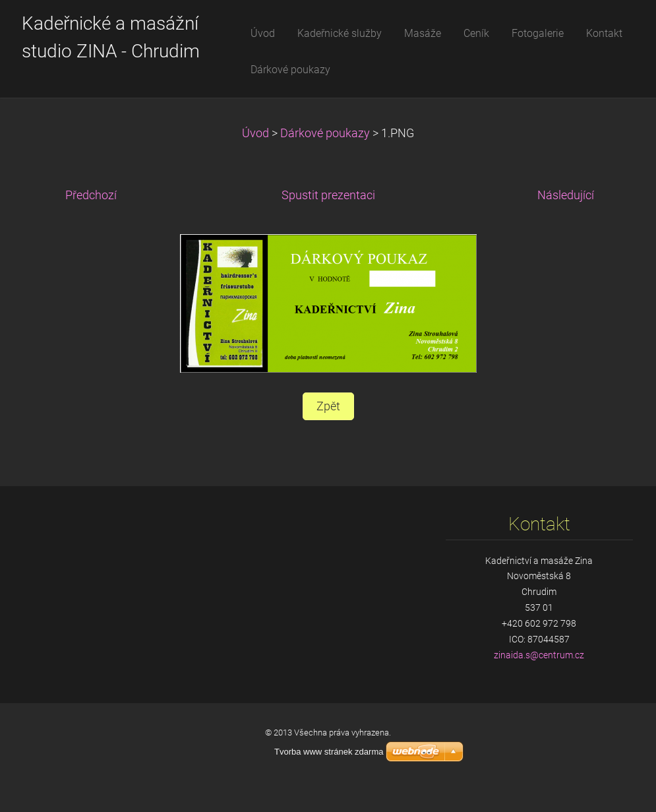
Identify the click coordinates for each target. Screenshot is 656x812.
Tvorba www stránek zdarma (329, 752)
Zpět (328, 406)
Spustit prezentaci (328, 195)
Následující (566, 195)
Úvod (255, 133)
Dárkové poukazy (325, 133)
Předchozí (91, 195)
